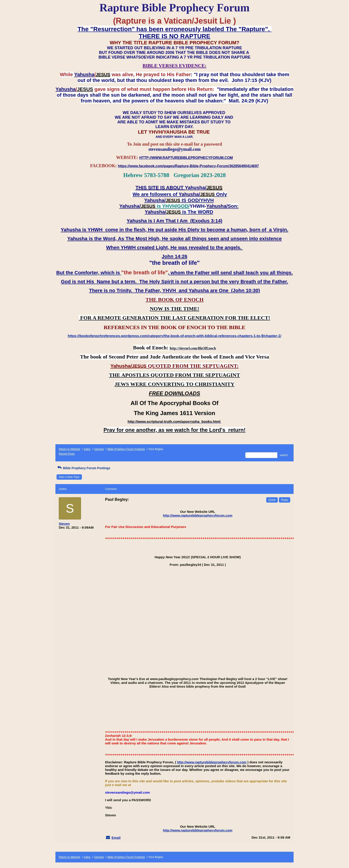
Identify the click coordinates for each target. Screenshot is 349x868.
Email (116, 838)
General (99, 449)
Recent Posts (67, 454)
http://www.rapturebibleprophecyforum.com (198, 515)
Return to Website (69, 449)
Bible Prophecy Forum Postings (126, 449)
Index (87, 449)
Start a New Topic (69, 477)
